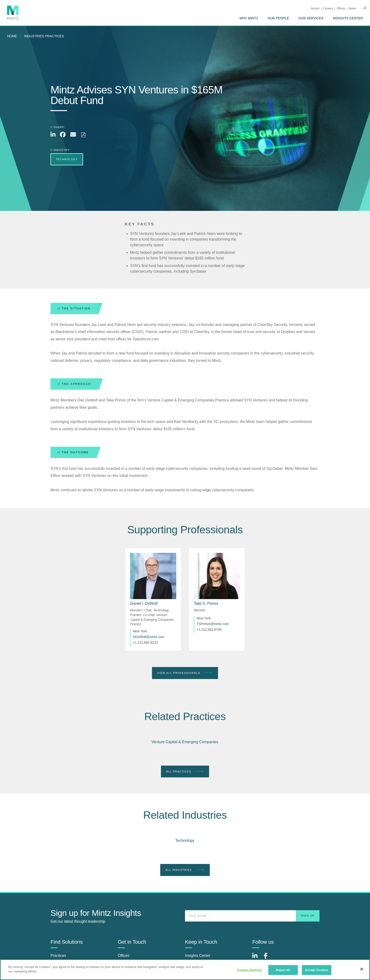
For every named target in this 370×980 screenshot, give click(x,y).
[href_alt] (153, 576)
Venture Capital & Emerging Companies (185, 742)
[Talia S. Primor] (206, 603)
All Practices (185, 772)
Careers (328, 8)
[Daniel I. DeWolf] (144, 603)
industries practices (44, 36)
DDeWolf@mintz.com (149, 637)
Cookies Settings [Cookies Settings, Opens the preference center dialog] (249, 970)
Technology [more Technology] (67, 159)
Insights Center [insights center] (198, 956)
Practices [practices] (58, 956)
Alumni (315, 8)
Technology (185, 840)
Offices (341, 8)
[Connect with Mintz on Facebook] (269, 958)
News (353, 8)
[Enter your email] (252, 916)
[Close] (362, 969)
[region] (185, 970)
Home (12, 36)
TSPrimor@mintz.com (213, 624)
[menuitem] (249, 18)
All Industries (185, 870)
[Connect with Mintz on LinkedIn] (257, 958)
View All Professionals (185, 673)
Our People (278, 18)
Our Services (311, 18)
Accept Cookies (317, 970)
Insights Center (348, 18)
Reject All (283, 970)
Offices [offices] (124, 956)
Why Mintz (249, 18)
